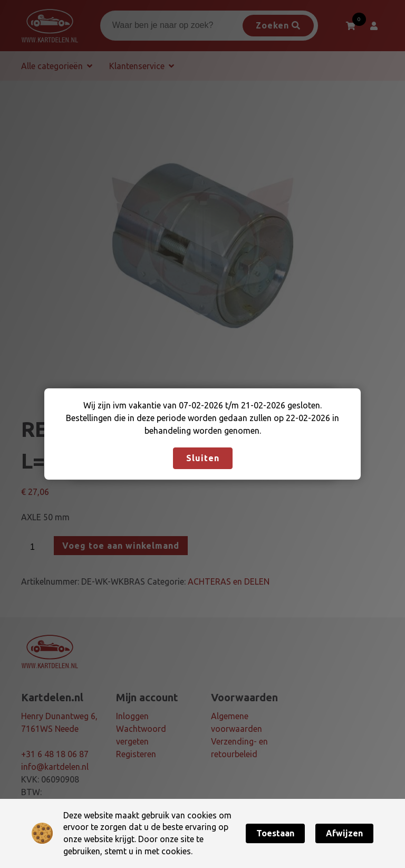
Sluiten (203, 458)
